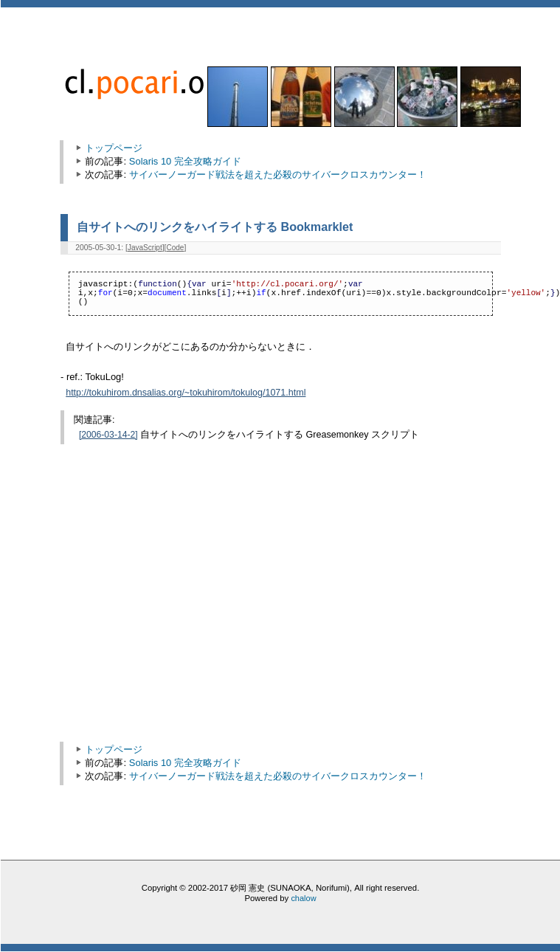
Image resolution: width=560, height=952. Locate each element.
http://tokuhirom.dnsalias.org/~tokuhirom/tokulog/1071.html (186, 393)
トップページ (114, 148)
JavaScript (145, 248)
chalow (303, 898)
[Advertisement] (192, 614)
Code (175, 248)
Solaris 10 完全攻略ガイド (185, 161)
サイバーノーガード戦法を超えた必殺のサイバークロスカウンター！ (278, 175)
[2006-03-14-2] (108, 435)
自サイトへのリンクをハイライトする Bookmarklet (215, 227)
